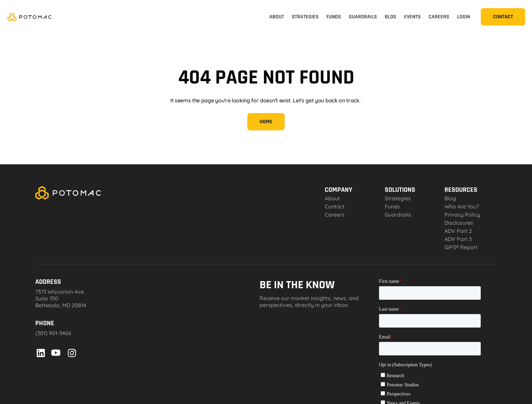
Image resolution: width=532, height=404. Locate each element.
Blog (450, 198)
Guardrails (398, 215)
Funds (392, 206)
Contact (335, 206)
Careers (335, 215)
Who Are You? (462, 206)
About (332, 198)
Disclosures (459, 223)
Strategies (398, 198)
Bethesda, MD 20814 (61, 305)
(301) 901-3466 (53, 333)
